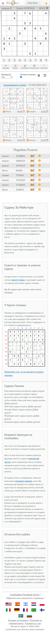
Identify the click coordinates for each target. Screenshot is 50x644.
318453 (20, 190)
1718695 (20, 185)
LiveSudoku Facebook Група (25, 595)
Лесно (6, 112)
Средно (30, 112)
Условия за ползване (18, 620)
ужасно (6, 8)
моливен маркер (24, 481)
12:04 (45, 111)
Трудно (7, 140)
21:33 (45, 140)
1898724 (20, 161)
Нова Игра (33, 3)
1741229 (20, 180)
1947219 (20, 166)
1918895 (20, 156)
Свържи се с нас (33, 623)
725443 (20, 175)
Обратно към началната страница (25, 598)
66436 (19, 170)
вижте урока (18, 280)
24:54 (21, 140)
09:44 (21, 111)
